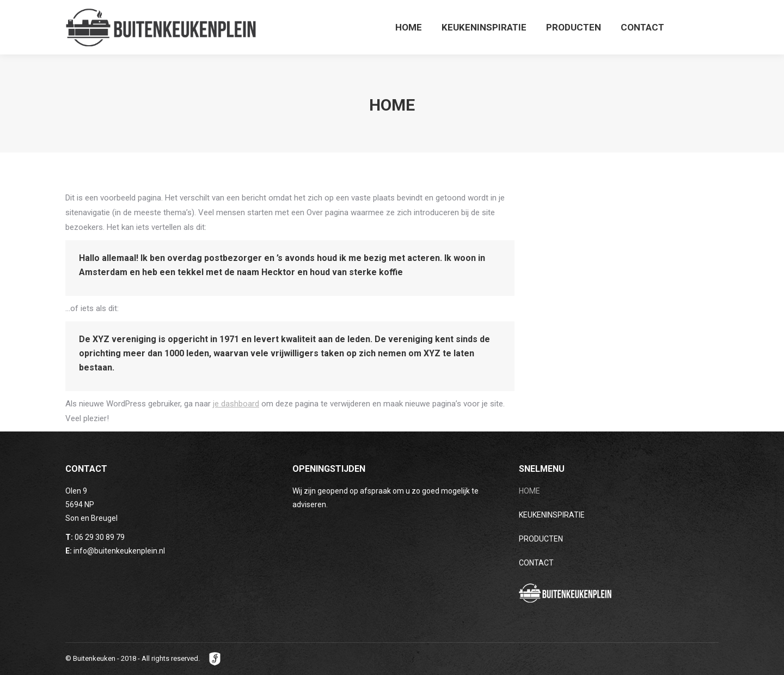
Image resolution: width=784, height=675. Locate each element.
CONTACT (536, 563)
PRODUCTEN (541, 539)
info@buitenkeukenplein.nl (119, 551)
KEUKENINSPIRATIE (552, 515)
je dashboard (236, 404)
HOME (529, 491)
